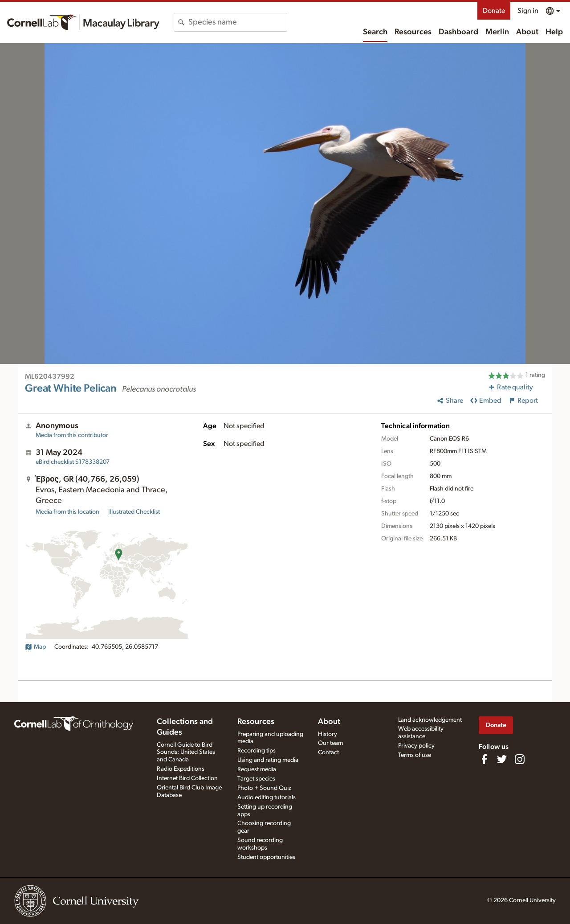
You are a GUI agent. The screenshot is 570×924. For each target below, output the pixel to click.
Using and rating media (268, 760)
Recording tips (256, 751)
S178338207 (73, 462)
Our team (330, 743)
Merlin (497, 32)
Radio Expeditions (181, 769)
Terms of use (415, 755)
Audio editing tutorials (267, 797)
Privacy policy (416, 746)
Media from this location (67, 512)
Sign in (528, 11)
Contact (328, 752)
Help (554, 32)
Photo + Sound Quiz (264, 788)
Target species (256, 779)
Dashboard (458, 32)
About (527, 32)
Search (375, 32)
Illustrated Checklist (134, 512)
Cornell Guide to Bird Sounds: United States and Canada (186, 752)
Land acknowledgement (430, 720)
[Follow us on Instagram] (520, 759)
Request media (257, 769)
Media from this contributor (72, 435)
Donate (494, 11)
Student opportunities (266, 857)
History (328, 734)
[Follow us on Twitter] (502, 759)
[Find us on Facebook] (484, 759)
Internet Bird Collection (187, 778)
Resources (413, 32)
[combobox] (238, 22)
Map (35, 647)
